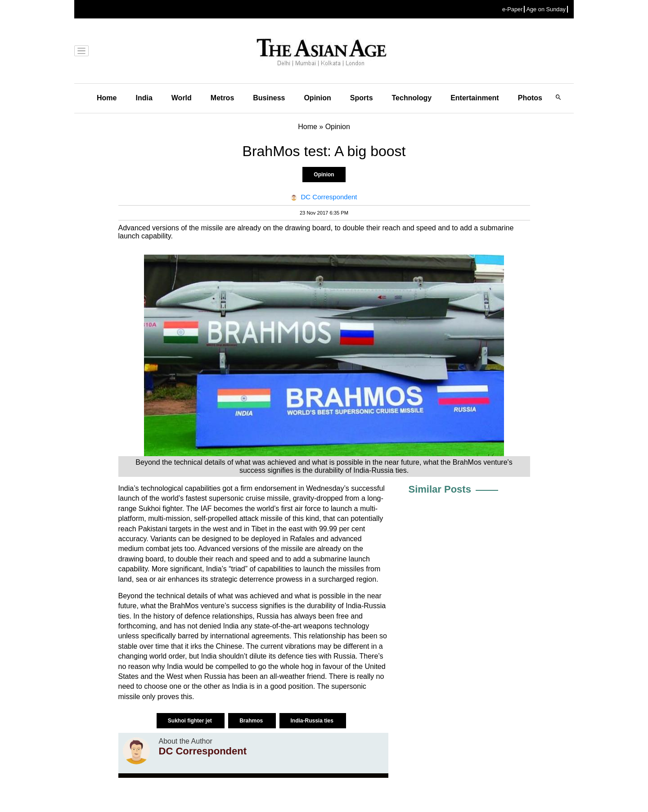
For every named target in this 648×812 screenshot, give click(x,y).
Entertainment (475, 98)
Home (107, 98)
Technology (412, 98)
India (144, 98)
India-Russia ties (313, 721)
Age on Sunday (546, 9)
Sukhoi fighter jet (191, 721)
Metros (222, 98)
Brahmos (252, 721)
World (182, 98)
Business (269, 98)
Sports (362, 98)
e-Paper (513, 9)
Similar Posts (440, 489)
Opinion (317, 98)
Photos (530, 98)
